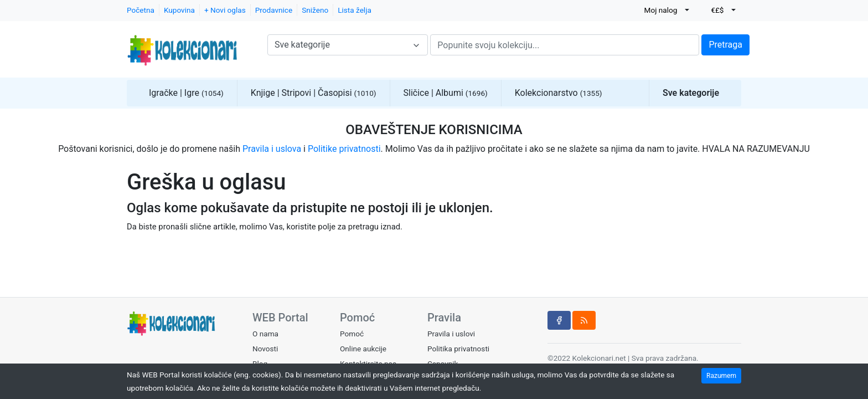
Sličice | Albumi (446, 93)
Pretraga (725, 45)
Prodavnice (274, 10)
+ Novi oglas (225, 10)
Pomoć (352, 334)
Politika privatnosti (458, 349)
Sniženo (315, 10)
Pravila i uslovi (451, 334)
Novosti (265, 349)
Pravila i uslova (272, 149)
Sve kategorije (691, 93)
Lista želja (355, 10)
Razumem (721, 376)
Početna (141, 10)
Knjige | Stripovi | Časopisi (314, 93)
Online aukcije (363, 349)
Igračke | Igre (186, 93)
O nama (265, 334)
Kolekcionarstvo (559, 93)
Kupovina (179, 10)
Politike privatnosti (344, 149)
